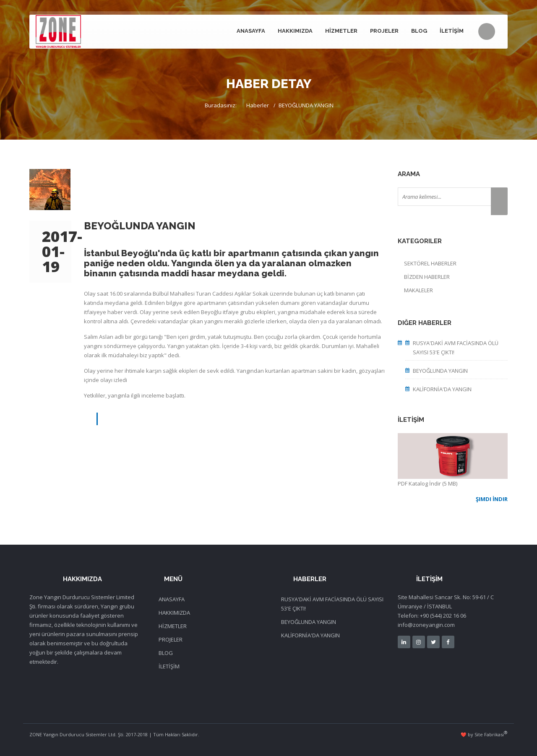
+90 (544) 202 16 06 (443, 616)
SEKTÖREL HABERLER (430, 263)
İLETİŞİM (452, 31)
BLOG (419, 31)
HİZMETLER (341, 31)
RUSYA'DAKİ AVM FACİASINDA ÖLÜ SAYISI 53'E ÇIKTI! (456, 348)
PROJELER (384, 31)
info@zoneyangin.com (426, 625)
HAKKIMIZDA (295, 31)
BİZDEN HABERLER (427, 277)
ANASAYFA (251, 31)
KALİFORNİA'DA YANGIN (442, 389)
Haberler (258, 105)
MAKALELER (418, 290)
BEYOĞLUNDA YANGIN (440, 371)
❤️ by (484, 734)
